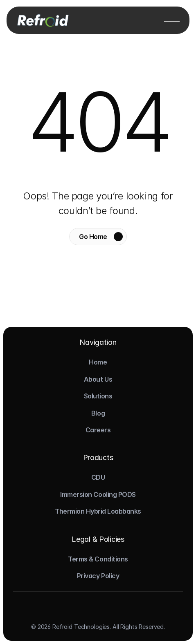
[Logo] (42, 20)
